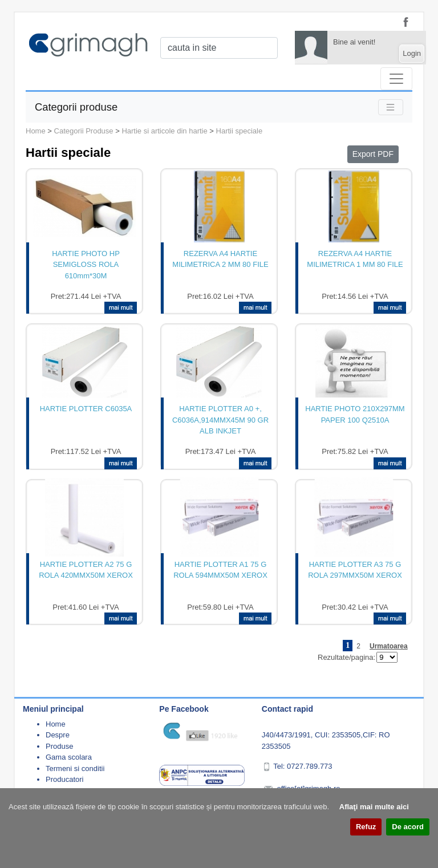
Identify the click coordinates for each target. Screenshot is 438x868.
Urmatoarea (389, 646)
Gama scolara (69, 757)
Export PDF (373, 154)
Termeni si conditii (75, 768)
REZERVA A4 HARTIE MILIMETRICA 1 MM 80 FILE (355, 259)
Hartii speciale (240, 131)
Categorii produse (76, 107)
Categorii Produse (84, 131)
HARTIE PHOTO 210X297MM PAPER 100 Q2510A (355, 414)
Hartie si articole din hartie (164, 131)
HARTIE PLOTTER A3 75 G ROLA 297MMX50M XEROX (355, 570)
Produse (59, 746)
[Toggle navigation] (396, 79)
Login (412, 53)
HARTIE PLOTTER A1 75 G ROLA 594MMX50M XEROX (220, 570)
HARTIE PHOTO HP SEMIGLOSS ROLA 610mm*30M (86, 265)
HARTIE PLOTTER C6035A (86, 409)
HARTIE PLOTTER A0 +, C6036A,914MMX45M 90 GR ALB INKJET (220, 420)
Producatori (64, 779)
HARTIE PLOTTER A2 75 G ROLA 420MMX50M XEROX (86, 570)
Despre (58, 735)
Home (36, 131)
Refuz (366, 827)
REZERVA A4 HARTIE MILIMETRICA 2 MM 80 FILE (220, 259)
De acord (408, 827)
